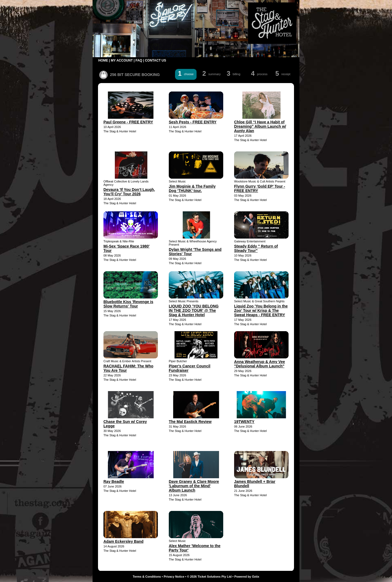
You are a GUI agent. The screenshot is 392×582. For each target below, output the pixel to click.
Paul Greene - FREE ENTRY (128, 122)
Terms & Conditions (147, 577)
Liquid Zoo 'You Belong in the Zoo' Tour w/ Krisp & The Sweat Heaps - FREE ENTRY (261, 310)
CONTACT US (155, 60)
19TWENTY (244, 422)
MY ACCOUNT (122, 60)
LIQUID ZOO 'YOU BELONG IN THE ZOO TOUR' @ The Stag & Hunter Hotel (194, 310)
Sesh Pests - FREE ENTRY (193, 122)
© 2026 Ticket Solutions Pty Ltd (209, 577)
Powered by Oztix (247, 577)
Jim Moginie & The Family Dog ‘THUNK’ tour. (192, 188)
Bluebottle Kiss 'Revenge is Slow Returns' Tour (128, 304)
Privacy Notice (174, 577)
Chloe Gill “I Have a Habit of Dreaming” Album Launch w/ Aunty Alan (260, 126)
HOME (103, 60)
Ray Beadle (114, 482)
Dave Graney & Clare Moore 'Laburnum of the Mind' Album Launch (194, 486)
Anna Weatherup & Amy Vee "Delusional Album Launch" (260, 364)
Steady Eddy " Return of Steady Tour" (256, 248)
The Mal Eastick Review (190, 422)
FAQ (139, 60)
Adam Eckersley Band (123, 541)
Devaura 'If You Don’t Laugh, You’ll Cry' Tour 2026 (129, 192)
